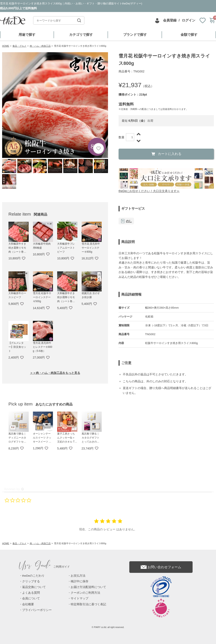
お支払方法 (78, 576)
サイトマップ (80, 598)
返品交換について (34, 587)
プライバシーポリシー (37, 610)
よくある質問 (31, 593)
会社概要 (28, 604)
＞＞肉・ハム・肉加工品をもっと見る (55, 373)
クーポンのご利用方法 (85, 593)
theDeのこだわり (33, 576)
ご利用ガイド (45, 567)
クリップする (31, 581)
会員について (31, 598)
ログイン (189, 20)
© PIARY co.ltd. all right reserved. (108, 627)
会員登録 (170, 20)
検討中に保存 (80, 581)
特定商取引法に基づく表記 (88, 604)
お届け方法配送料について (88, 587)
